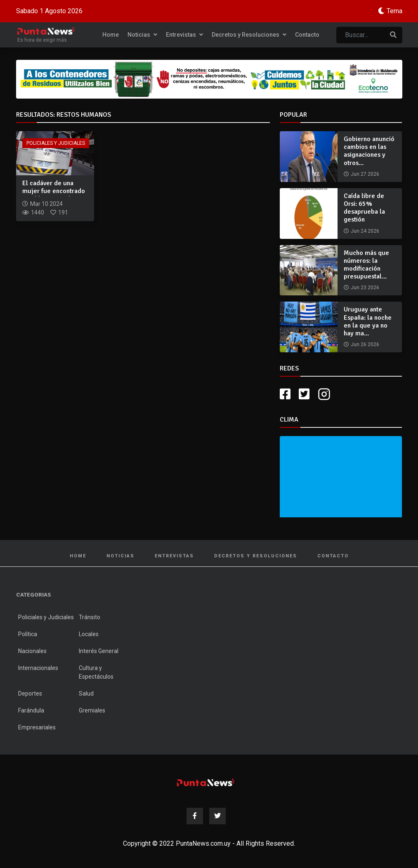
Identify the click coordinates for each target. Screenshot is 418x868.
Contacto (307, 35)
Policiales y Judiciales (56, 143)
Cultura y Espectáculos (96, 672)
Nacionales (32, 651)
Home (111, 35)
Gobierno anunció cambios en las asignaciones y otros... (369, 151)
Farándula (31, 710)
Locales (89, 634)
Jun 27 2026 (365, 174)
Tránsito (90, 617)
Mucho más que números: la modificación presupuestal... (366, 265)
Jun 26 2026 (365, 344)
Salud (86, 693)
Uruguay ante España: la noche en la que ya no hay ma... (368, 321)
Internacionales (38, 668)
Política (28, 634)
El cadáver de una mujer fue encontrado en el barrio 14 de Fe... (55, 191)
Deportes (30, 693)
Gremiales (92, 710)
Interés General (99, 651)
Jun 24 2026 (365, 231)
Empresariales (37, 727)
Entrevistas (184, 35)
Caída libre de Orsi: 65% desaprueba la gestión (364, 208)
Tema (394, 11)
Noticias (142, 35)
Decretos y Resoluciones (249, 35)
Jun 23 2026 (365, 288)
